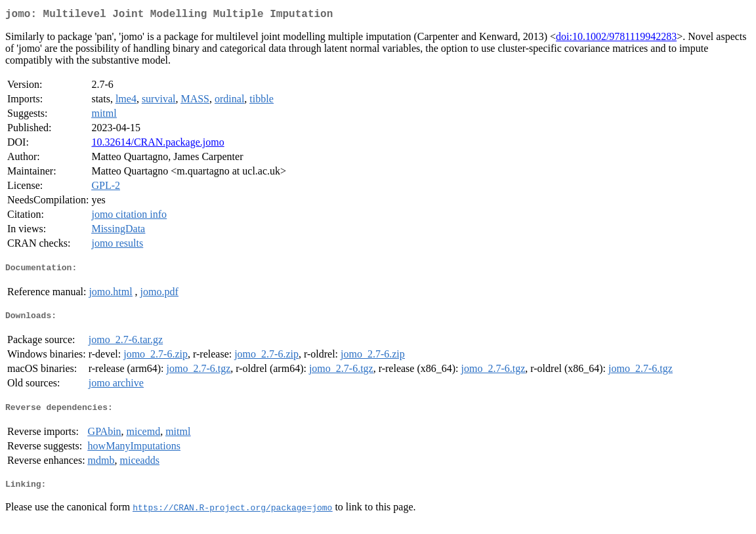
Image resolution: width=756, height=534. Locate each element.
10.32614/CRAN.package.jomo (157, 145)
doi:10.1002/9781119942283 (616, 39)
